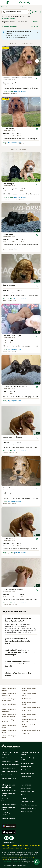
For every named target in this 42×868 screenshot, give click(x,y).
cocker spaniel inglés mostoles (9, 705)
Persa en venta (26, 777)
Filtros (35, 12)
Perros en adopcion (8, 818)
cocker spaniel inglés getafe (9, 737)
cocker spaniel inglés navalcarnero (9, 710)
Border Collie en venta (9, 771)
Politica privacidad (27, 791)
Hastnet (15, 845)
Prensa (23, 798)
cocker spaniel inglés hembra (29, 689)
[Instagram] (12, 838)
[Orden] (36, 26)
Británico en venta (27, 763)
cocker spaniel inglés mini (31, 707)
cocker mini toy (27, 711)
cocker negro (26, 699)
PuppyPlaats (24, 845)
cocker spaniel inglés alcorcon (9, 726)
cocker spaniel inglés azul (31, 730)
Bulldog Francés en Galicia (8, 809)
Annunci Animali (9, 848)
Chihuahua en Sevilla (9, 804)
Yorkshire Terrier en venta (10, 765)
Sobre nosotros (26, 788)
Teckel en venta (7, 775)
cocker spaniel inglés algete (9, 731)
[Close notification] (38, 32)
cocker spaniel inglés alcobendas (9, 721)
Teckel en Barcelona (9, 790)
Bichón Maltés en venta (10, 761)
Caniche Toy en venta (9, 778)
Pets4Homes (6, 845)
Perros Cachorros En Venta (10, 754)
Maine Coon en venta (28, 773)
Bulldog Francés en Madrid (8, 795)
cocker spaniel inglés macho (29, 694)
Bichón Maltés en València (7, 800)
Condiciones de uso (28, 802)
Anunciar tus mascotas (29, 805)
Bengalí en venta (27, 770)
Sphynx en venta (27, 767)
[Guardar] (37, 79)
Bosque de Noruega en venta (29, 759)
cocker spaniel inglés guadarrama (9, 694)
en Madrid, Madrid (8, 18)
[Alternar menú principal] (3, 3)
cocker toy (25, 734)
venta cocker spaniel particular (29, 721)
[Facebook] (6, 838)
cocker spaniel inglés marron (29, 726)
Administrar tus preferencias (11, 862)
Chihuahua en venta (8, 758)
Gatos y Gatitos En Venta (30, 754)
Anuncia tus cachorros (29, 808)
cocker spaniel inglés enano (29, 715)
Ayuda (23, 795)
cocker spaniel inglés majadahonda (9, 700)
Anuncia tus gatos (27, 812)
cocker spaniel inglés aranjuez (9, 689)
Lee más (36, 22)
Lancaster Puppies (23, 848)
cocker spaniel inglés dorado (29, 703)
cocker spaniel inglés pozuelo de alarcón (9, 716)
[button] (21, 61)
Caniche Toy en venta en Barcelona (10, 814)
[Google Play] (9, 826)
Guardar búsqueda (9, 26)
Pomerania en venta (8, 768)
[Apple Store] (9, 832)
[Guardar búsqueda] (37, 862)
